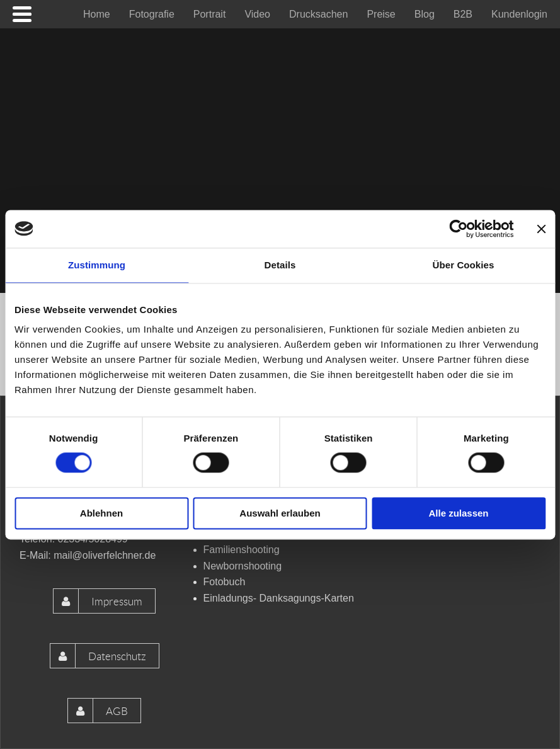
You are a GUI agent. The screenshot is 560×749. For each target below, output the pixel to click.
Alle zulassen (458, 513)
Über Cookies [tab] (464, 265)
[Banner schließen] (541, 229)
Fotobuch (225, 582)
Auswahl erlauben (280, 513)
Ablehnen (101, 513)
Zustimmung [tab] (97, 265)
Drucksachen (318, 14)
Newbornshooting (243, 566)
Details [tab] (280, 265)
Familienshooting (242, 550)
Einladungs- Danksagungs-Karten (279, 598)
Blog (425, 14)
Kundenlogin (519, 14)
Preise (381, 14)
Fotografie (152, 14)
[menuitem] (97, 14)
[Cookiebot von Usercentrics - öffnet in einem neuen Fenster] (458, 229)
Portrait (210, 14)
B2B (463, 14)
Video (257, 14)
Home (97, 14)
